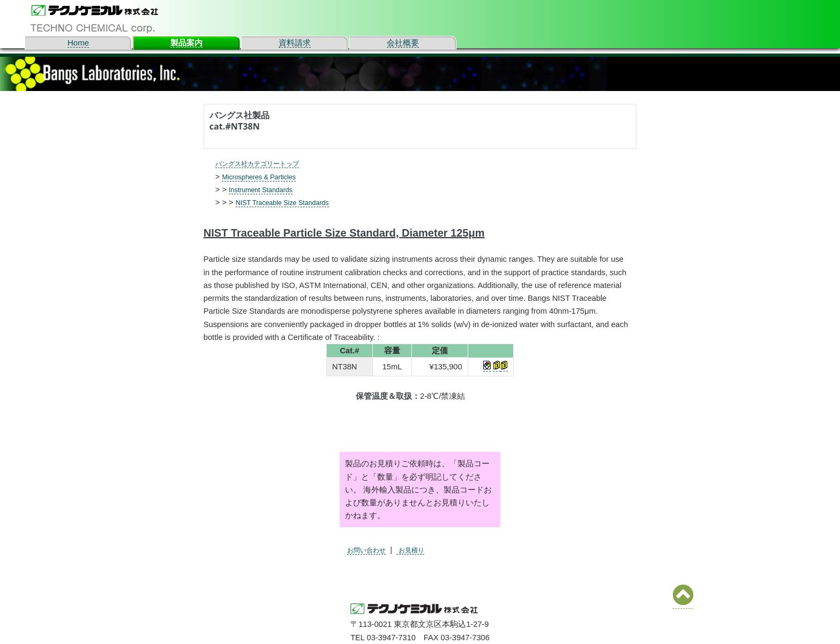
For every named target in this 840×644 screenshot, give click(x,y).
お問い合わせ (371, 550)
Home (78, 43)
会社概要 (403, 43)
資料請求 (295, 43)
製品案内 (186, 43)
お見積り (423, 550)
